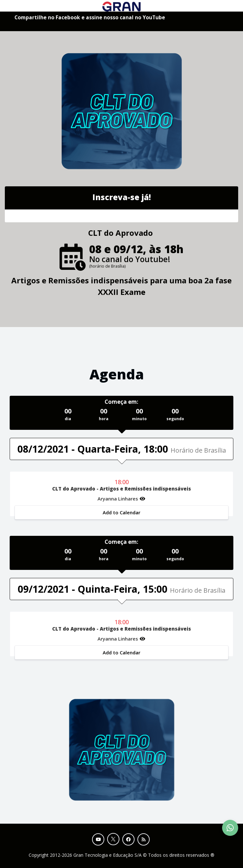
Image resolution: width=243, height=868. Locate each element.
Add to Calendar (121, 512)
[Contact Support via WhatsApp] (230, 828)
